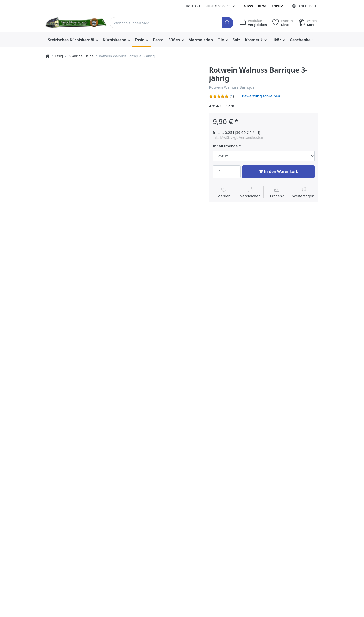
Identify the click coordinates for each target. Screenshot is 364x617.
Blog (262, 6)
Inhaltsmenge (225, 146)
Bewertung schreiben (261, 96)
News (248, 6)
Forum (277, 6)
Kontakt (193, 6)
